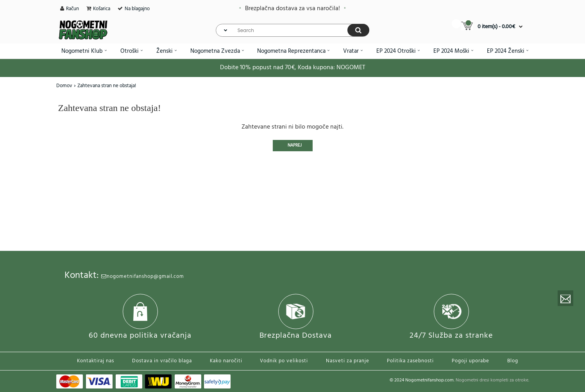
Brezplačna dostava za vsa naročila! (292, 9)
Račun (72, 9)
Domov (64, 86)
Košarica (102, 9)
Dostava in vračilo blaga (162, 361)
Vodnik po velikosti (284, 361)
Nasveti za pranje (348, 361)
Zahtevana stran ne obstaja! (107, 86)
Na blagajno (137, 9)
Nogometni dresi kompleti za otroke (492, 380)
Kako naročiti (226, 361)
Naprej (295, 145)
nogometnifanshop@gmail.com (143, 277)
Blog (513, 361)
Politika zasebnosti (410, 361)
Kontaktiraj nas (96, 361)
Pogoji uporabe (471, 361)
